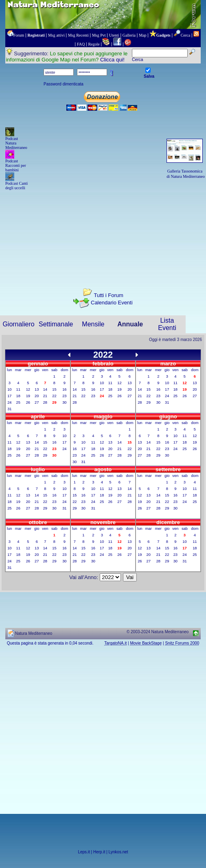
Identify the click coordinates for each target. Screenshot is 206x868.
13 (37, 389)
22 (54, 396)
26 (28, 402)
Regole (94, 44)
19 (28, 396)
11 (18, 389)
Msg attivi (56, 35)
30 (64, 402)
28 (45, 402)
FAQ (81, 44)
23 (64, 396)
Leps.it (84, 852)
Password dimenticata (64, 84)
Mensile (93, 324)
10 (9, 389)
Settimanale (56, 324)
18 (18, 396)
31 (9, 409)
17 (9, 396)
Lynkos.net (118, 852)
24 (9, 402)
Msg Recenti (78, 35)
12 (28, 389)
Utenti (114, 35)
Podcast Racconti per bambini (16, 165)
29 (149, 402)
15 (54, 389)
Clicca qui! (112, 60)
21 (45, 396)
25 (18, 402)
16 (64, 389)
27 (37, 402)
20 (37, 396)
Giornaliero (18, 324)
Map (142, 35)
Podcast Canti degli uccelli (16, 186)
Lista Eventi (167, 324)
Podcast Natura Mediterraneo (16, 143)
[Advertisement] (103, 232)
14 (45, 389)
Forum (19, 35)
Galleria (129, 35)
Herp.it (99, 852)
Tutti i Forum (108, 295)
